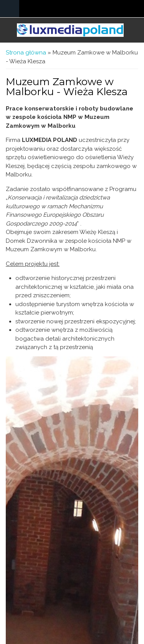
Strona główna (26, 53)
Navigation (10, 9)
